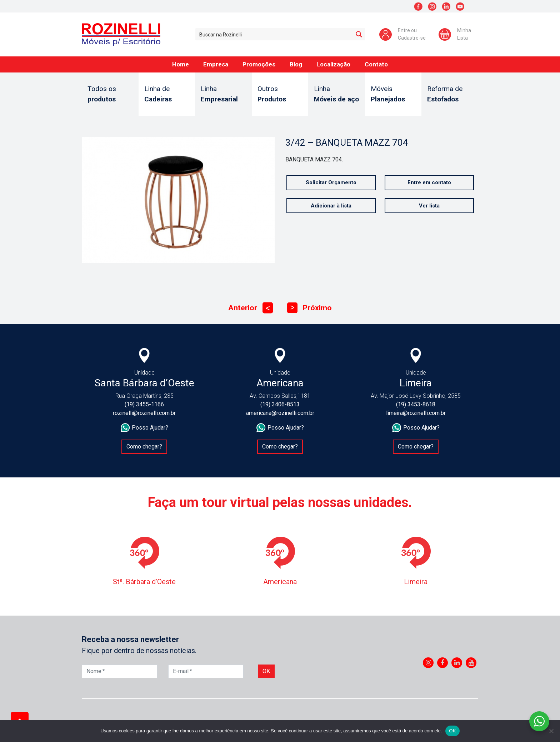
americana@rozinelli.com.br (280, 413)
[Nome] (120, 671)
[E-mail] (206, 671)
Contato (376, 64)
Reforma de (450, 94)
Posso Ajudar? (144, 428)
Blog (296, 64)
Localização (333, 64)
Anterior (251, 308)
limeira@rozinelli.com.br (416, 413)
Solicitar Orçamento (331, 182)
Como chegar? (144, 447)
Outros (280, 94)
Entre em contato (429, 182)
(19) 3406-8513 (280, 404)
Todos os (110, 94)
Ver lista (429, 206)
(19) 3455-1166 (144, 404)
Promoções (259, 64)
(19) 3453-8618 (416, 404)
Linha (223, 94)
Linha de (167, 94)
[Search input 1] (274, 34)
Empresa (216, 64)
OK (452, 731)
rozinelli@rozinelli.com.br (144, 413)
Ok (266, 671)
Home (181, 64)
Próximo (309, 308)
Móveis (393, 94)
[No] (551, 731)
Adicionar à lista (331, 206)
